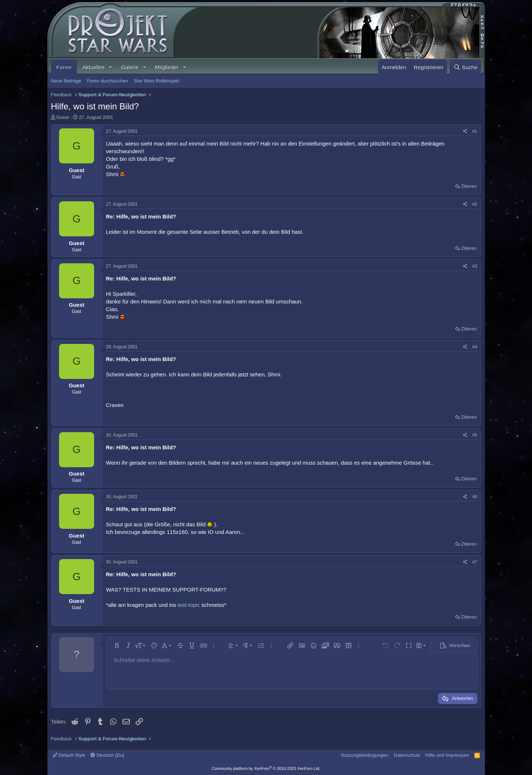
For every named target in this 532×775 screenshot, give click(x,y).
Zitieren (469, 186)
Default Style (69, 755)
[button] (110, 67)
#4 (475, 347)
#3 (475, 266)
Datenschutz (407, 755)
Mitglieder (167, 67)
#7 (475, 562)
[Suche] (465, 67)
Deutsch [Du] (107, 755)
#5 (475, 435)
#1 (475, 131)
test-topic (189, 605)
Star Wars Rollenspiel (157, 81)
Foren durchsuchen (108, 81)
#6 (475, 497)
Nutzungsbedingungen (365, 755)
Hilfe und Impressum (447, 755)
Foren (64, 67)
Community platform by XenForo (266, 768)
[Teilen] (465, 131)
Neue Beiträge (66, 81)
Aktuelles (94, 67)
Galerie (130, 67)
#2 (475, 204)
